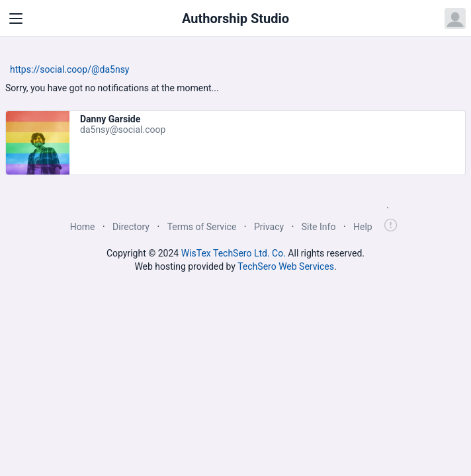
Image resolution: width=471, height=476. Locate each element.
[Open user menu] (455, 19)
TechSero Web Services (286, 266)
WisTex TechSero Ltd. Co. (234, 253)
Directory (131, 227)
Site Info (319, 227)
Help (363, 227)
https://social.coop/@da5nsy (70, 69)
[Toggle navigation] (16, 19)
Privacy (269, 227)
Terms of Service (202, 227)
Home (83, 227)
